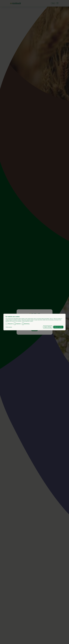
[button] (9, 327)
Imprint (32, 321)
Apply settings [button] (48, 327)
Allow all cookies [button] (58, 327)
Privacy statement (25, 321)
